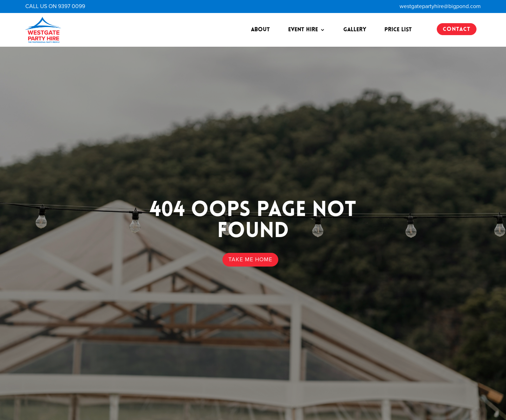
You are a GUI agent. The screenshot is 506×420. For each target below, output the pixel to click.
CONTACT (457, 29)
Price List (398, 30)
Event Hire (303, 30)
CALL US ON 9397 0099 (55, 6)
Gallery (355, 30)
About (260, 30)
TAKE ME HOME (250, 260)
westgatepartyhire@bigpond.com (440, 6)
